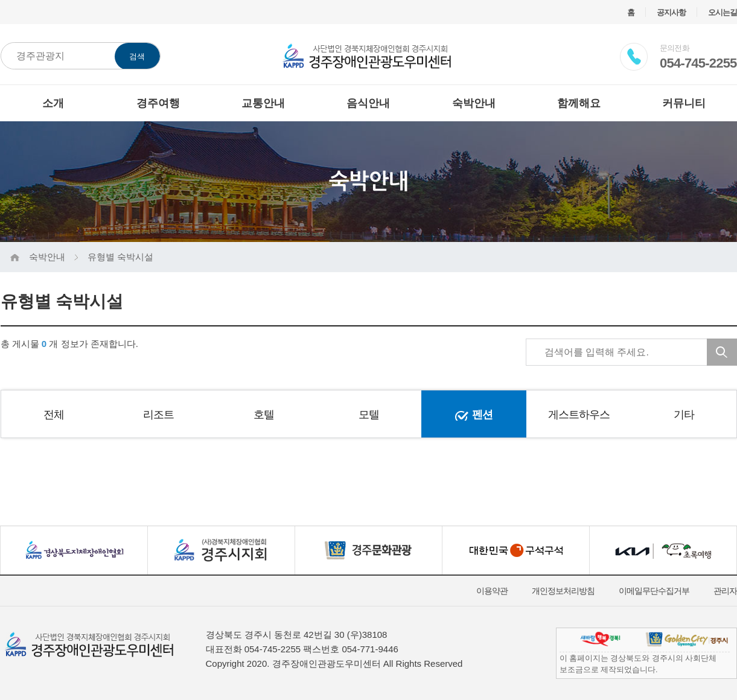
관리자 (725, 591)
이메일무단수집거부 (654, 591)
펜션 (482, 415)
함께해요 (579, 103)
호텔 (264, 415)
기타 (684, 415)
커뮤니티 (684, 103)
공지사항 (671, 12)
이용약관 (492, 591)
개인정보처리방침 (563, 591)
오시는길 (723, 12)
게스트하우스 (579, 415)
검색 (137, 56)
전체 (54, 415)
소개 (53, 103)
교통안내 (263, 103)
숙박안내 (474, 103)
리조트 (158, 415)
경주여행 (158, 103)
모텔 (369, 415)
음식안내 (368, 103)
